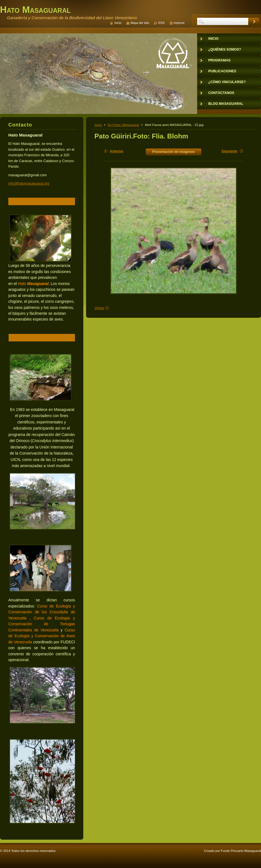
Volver (99, 308)
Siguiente (229, 151)
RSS (161, 23)
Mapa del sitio (140, 23)
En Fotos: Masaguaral (123, 125)
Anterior (117, 151)
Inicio (98, 125)
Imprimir (179, 23)
